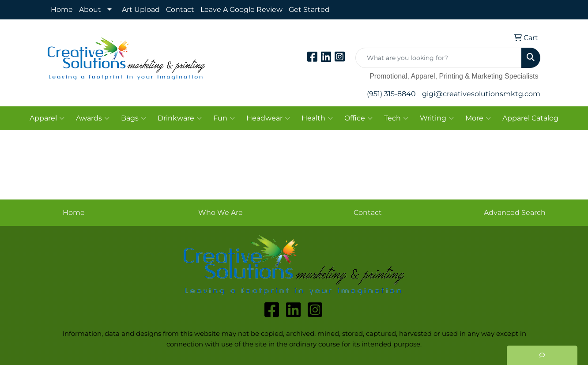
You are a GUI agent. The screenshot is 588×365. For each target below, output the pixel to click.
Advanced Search (515, 213)
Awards (93, 118)
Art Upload (141, 9)
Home (62, 9)
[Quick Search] (439, 58)
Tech (396, 118)
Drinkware (180, 118)
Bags (134, 118)
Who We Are (220, 213)
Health (317, 118)
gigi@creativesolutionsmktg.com (481, 94)
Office (358, 118)
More (478, 118)
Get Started (309, 9)
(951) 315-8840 (391, 94)
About (90, 9)
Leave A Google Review (241, 9)
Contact (180, 9)
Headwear (268, 118)
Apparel (47, 118)
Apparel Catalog (530, 118)
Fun (224, 118)
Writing (437, 118)
